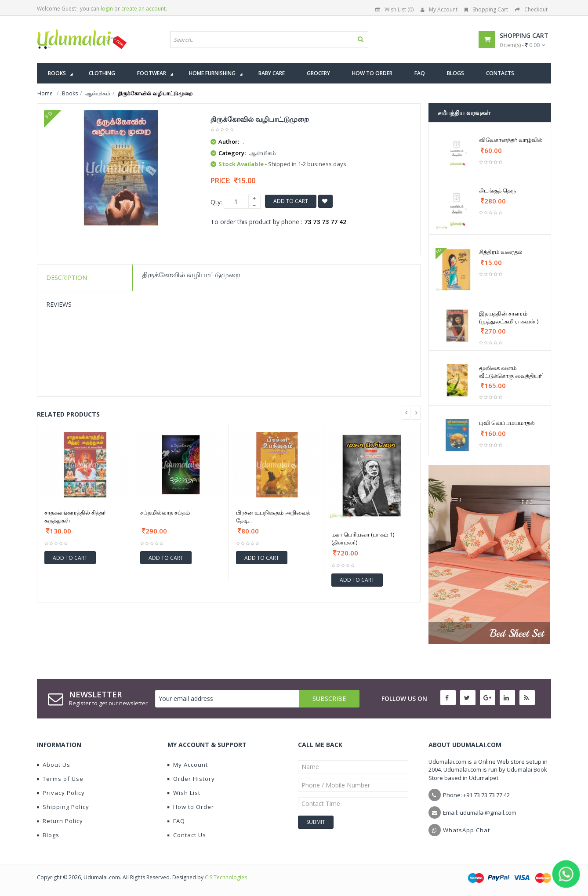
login (107, 9)
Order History (191, 779)
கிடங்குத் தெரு (497, 190)
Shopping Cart (486, 9)
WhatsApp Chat (466, 830)
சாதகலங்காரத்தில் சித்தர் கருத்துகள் (75, 516)
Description (67, 278)
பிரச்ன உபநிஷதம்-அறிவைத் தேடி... (273, 516)
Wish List (184, 793)
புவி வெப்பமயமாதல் (507, 423)
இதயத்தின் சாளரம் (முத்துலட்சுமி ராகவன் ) (509, 317)
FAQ (176, 821)
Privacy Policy (61, 793)
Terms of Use (60, 779)
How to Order (191, 807)
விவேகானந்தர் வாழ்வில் (511, 140)
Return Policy (60, 821)
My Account (439, 9)
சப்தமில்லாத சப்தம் (165, 512)
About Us (54, 765)
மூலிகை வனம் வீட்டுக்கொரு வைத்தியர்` (511, 372)
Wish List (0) (394, 9)
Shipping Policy (63, 807)
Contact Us (187, 835)
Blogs (48, 835)
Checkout (531, 9)
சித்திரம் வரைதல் (501, 252)
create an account (143, 9)
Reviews (59, 304)
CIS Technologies (226, 877)
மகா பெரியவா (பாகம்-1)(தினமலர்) (363, 538)
